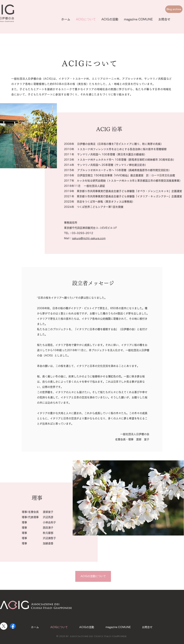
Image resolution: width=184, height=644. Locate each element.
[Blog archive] (174, 9)
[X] (4, 626)
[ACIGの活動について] (93, 576)
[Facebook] (13, 626)
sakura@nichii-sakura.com (89, 238)
